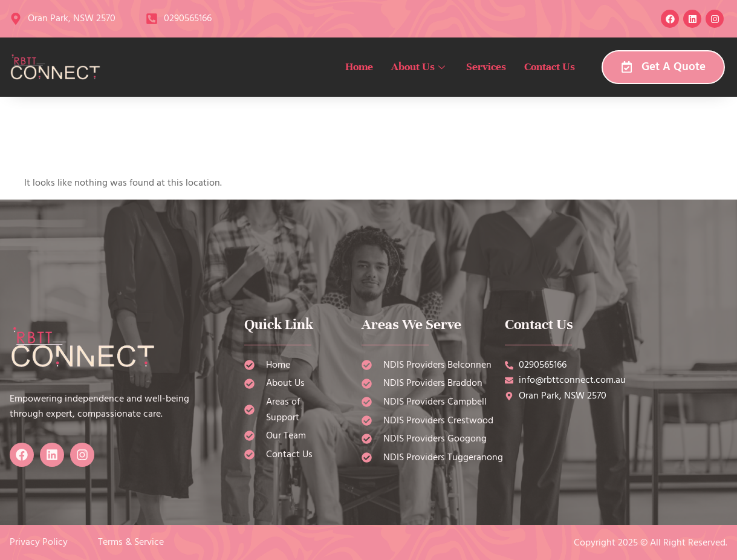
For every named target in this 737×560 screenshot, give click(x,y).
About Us (420, 67)
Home (359, 67)
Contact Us (550, 67)
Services (486, 67)
